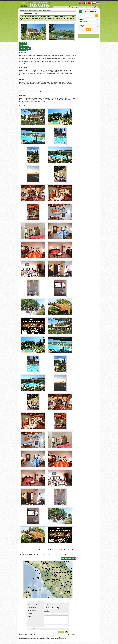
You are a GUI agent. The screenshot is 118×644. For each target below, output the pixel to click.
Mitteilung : (31, 616)
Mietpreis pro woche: (84, 18)
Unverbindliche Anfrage (25, 49)
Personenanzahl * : (33, 605)
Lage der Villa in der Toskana (26, 106)
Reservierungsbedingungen (73, 7)
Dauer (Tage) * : (32, 611)
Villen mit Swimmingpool (37, 11)
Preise (21, 46)
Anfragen (61, 7)
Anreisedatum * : (32, 608)
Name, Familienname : (33, 602)
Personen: (81, 25)
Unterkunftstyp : (83, 22)
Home (56, 7)
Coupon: (30, 626)
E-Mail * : (30, 614)
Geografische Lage (24, 47)
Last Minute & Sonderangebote (90, 7)
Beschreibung (23, 43)
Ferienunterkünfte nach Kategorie (26, 11)
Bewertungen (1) (24, 50)
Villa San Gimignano (46, 11)
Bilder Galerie (23, 44)
